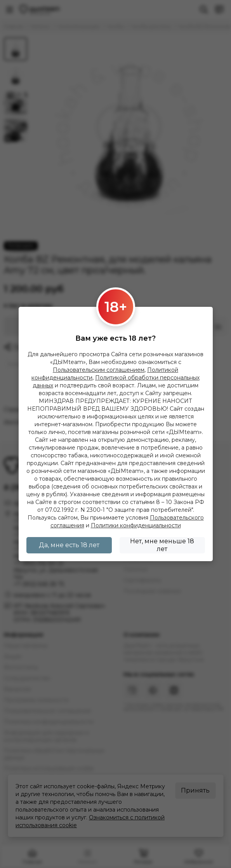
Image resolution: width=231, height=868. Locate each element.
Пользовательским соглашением (99, 370)
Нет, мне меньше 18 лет (162, 545)
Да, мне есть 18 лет (69, 545)
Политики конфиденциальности (136, 525)
